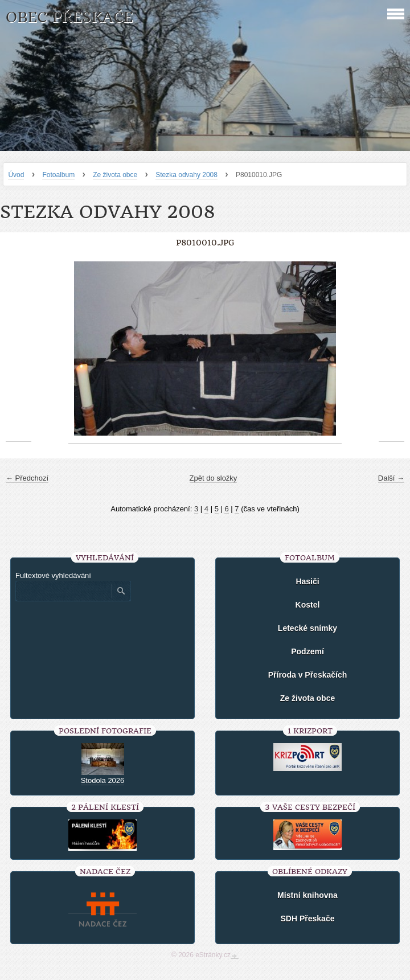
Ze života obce (115, 175)
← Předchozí (27, 478)
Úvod (16, 175)
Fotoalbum (58, 175)
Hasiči (307, 581)
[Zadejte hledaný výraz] (63, 591)
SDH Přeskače (308, 919)
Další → (391, 478)
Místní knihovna (307, 895)
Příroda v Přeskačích (308, 675)
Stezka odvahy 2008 (186, 175)
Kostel (308, 605)
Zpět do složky (214, 478)
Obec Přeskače (69, 17)
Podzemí (307, 651)
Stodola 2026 (103, 780)
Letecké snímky (307, 628)
